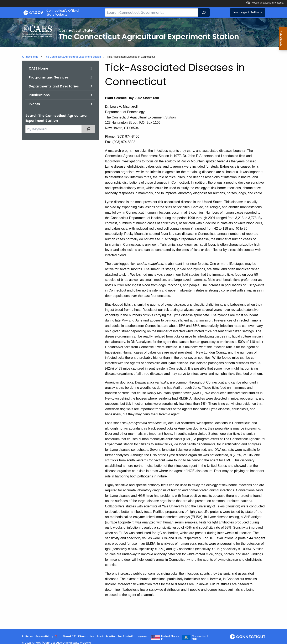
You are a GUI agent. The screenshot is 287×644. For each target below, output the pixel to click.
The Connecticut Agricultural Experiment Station (73, 57)
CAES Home (38, 68)
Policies (27, 636)
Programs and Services (49, 77)
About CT (69, 636)
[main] (143, 324)
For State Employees (132, 636)
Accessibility (44, 636)
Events (34, 104)
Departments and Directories (54, 86)
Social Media (106, 636)
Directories (86, 636)
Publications (39, 95)
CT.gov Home (30, 57)
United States (170, 638)
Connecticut (200, 638)
